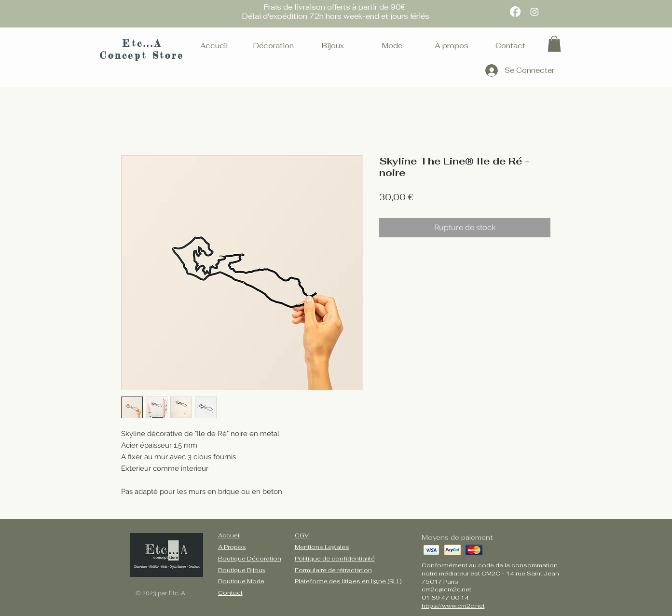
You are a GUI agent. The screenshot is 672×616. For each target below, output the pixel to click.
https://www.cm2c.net (453, 606)
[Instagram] (535, 12)
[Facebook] (515, 12)
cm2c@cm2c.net (446, 589)
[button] (554, 44)
